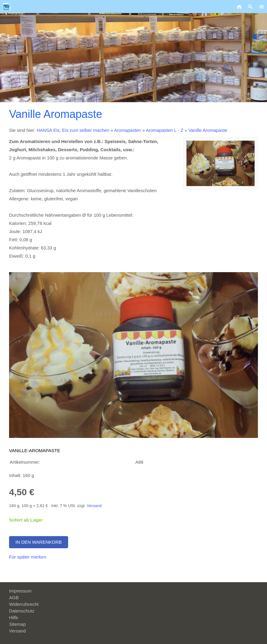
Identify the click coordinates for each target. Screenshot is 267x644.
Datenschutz (22, 611)
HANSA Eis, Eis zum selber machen (73, 130)
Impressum (20, 591)
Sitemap (17, 624)
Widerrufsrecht (24, 604)
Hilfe (14, 617)
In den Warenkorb (39, 542)
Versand (94, 506)
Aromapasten (128, 130)
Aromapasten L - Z (165, 130)
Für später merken (28, 557)
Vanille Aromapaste (208, 130)
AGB (14, 597)
